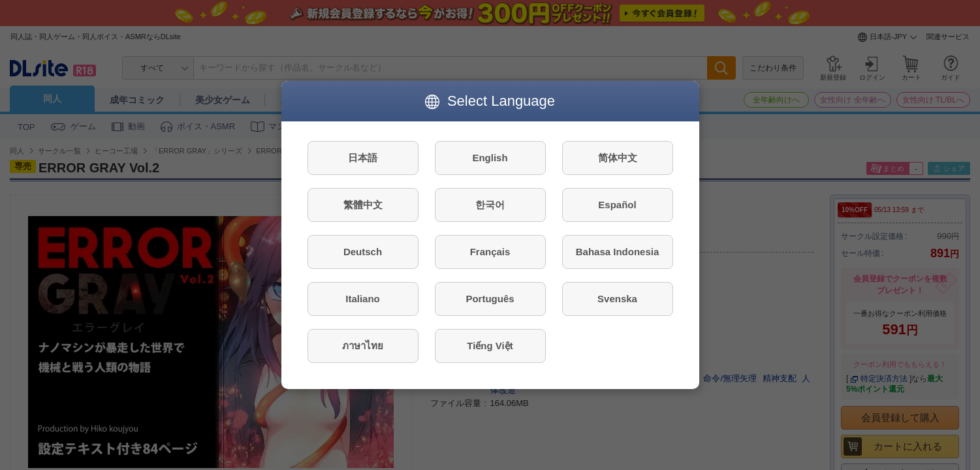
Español (617, 205)
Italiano (363, 299)
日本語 (363, 158)
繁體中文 (363, 205)
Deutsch (363, 252)
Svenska (617, 299)
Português (490, 299)
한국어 (490, 205)
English (490, 158)
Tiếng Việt (490, 346)
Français (490, 252)
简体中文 (618, 158)
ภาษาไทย (363, 346)
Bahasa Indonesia (618, 252)
